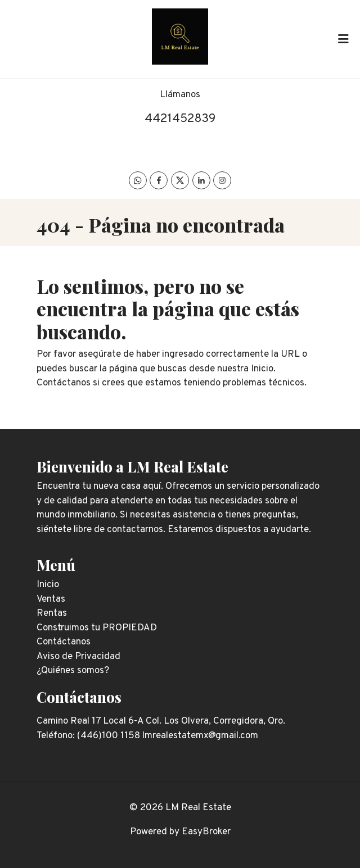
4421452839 (180, 119)
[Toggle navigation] (343, 39)
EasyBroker (206, 832)
